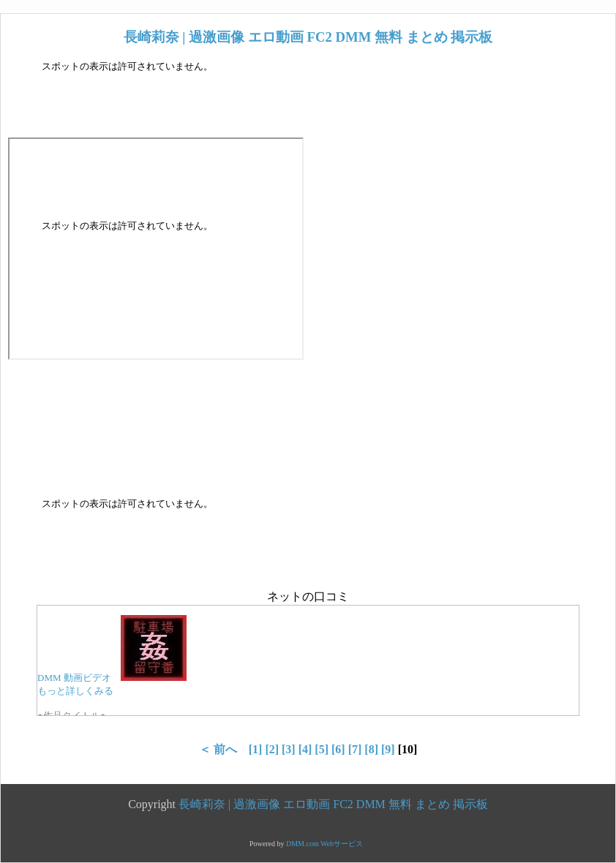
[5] (322, 749)
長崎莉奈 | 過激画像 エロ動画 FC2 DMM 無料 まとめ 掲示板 (308, 37)
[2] (272, 749)
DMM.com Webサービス (324, 844)
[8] (371, 749)
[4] (305, 749)
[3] (289, 749)
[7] (355, 749)
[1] (256, 749)
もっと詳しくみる (75, 691)
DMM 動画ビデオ (74, 678)
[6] (338, 749)
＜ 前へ (218, 749)
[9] (388, 749)
